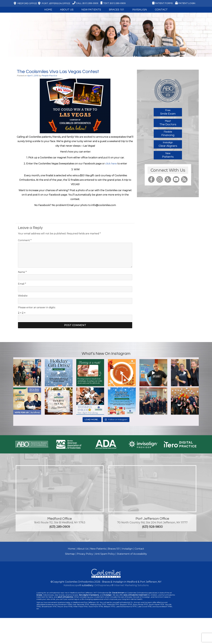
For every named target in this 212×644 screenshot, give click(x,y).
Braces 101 (117, 10)
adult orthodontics (65, 597)
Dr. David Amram (117, 593)
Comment (25, 240)
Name (22, 272)
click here (111, 164)
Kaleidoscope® (72, 585)
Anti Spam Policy (105, 554)
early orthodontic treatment (135, 595)
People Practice (49, 76)
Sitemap (70, 554)
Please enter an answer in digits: (37, 307)
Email (22, 284)
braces (39, 595)
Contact (161, 10)
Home (48, 10)
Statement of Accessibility (132, 554)
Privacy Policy (85, 554)
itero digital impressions (89, 595)
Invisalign (140, 10)
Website (23, 296)
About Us (67, 10)
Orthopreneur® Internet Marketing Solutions (121, 585)
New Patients (91, 10)
